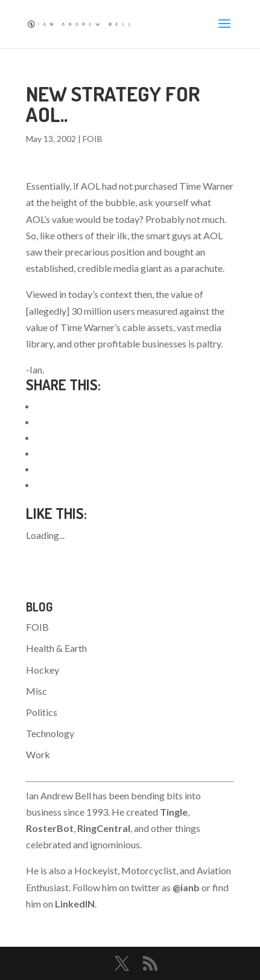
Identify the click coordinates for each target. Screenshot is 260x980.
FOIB (93, 139)
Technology (50, 733)
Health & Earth (56, 648)
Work (38, 754)
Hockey (43, 670)
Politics (42, 712)
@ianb (186, 887)
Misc (36, 691)
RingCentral (104, 828)
